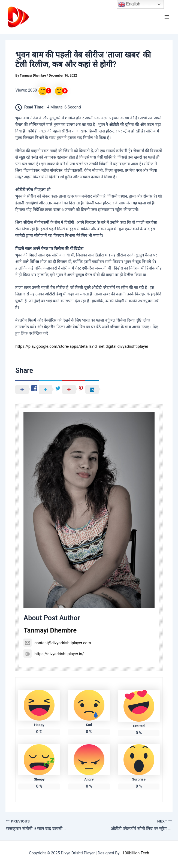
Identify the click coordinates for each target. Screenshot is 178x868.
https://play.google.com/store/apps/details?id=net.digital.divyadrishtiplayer (82, 346)
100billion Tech (136, 853)
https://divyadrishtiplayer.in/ (54, 654)
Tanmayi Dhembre (50, 630)
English (129, 4)
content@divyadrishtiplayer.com (57, 643)
